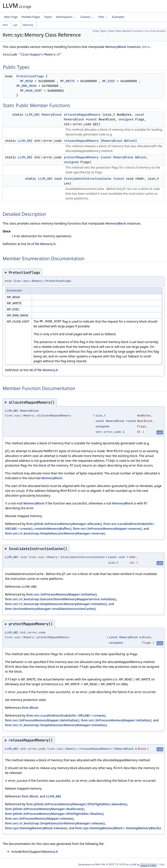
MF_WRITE (68, 81)
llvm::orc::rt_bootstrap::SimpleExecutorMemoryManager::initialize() (56, 604)
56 (31, 370)
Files (103, 17)
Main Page (11, 17)
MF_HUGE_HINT (31, 91)
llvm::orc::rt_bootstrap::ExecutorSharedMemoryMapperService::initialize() (61, 599)
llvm (5, 25)
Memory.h (48, 244)
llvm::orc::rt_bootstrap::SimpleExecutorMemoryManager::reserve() (55, 533)
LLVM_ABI (32, 115)
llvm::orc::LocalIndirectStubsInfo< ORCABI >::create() (66, 715)
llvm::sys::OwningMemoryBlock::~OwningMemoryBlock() (118, 828)
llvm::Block (30, 708)
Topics (48, 17)
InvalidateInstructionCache (88, 179)
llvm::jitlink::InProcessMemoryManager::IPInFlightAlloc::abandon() (77, 804)
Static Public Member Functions (126, 31)
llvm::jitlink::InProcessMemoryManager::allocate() (64, 524)
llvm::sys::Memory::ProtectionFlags (42, 281)
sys (15, 25)
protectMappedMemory (81, 157)
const (140, 115)
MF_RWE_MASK (26, 86)
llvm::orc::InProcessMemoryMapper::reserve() (107, 529)
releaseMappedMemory (81, 141)
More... (147, 47)
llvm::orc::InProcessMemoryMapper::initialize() (61, 594)
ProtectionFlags (30, 76)
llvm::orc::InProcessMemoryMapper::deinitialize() (42, 720)
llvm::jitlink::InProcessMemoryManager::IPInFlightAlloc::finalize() (54, 814)
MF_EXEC (109, 81)
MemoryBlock (116, 47)
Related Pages (31, 17)
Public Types (99, 31)
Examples (118, 17)
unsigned (126, 119)
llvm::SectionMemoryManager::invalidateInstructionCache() (50, 609)
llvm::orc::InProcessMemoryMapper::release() (39, 818)
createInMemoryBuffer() (53, 529)
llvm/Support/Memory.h (40, 55)
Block (130, 141)
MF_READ (26, 81)
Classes (87, 17)
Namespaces (66, 17)
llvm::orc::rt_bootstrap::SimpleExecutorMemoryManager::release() (55, 823)
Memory (28, 25)
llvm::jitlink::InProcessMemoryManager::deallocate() (45, 809)
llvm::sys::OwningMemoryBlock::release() (36, 828)
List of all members (156, 31)
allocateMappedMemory (82, 115)
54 (29, 244)
